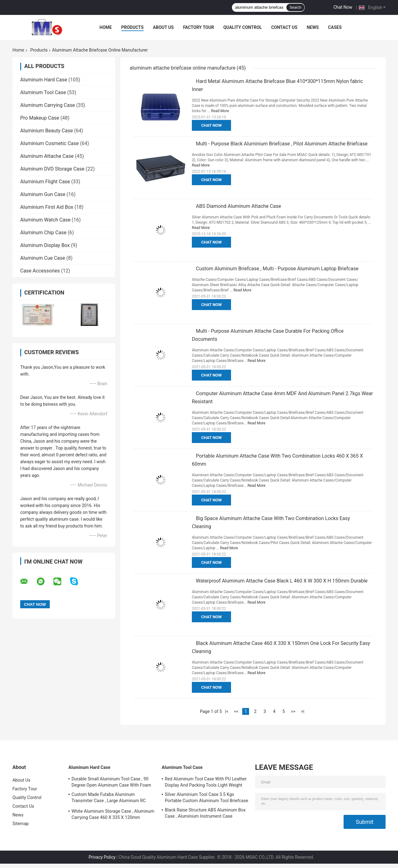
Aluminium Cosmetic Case (49, 143)
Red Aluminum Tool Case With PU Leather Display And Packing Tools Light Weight (206, 782)
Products (132, 27)
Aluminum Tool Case (43, 92)
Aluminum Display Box (45, 245)
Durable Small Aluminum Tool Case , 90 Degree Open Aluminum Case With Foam (111, 782)
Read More (220, 111)
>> (293, 711)
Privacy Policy (102, 857)
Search (295, 7)
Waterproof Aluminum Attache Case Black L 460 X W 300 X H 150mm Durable (282, 581)
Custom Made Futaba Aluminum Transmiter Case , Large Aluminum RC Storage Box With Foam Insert (109, 798)
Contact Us (284, 27)
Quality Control (243, 27)
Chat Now (343, 7)
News (313, 27)
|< (227, 711)
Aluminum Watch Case (45, 220)
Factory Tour (199, 27)
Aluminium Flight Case (45, 182)
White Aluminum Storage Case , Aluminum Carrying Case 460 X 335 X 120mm (113, 814)
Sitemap (21, 824)
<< (236, 711)
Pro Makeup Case (40, 118)
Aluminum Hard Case (44, 80)
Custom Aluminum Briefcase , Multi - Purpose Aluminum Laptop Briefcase (277, 269)
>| (303, 711)
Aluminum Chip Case (43, 233)
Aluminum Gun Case (43, 194)
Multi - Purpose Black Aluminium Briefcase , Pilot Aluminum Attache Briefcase (282, 144)
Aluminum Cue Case (43, 258)
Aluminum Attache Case (47, 156)
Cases (335, 27)
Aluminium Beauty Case (46, 131)
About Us (163, 27)
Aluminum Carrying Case (48, 105)
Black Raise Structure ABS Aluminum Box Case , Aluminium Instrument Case (205, 813)
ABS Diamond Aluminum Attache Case (238, 206)
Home (106, 27)
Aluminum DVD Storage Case (52, 169)
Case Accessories (40, 271)
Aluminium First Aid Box (47, 207)
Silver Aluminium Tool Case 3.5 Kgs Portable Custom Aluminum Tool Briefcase (206, 797)
